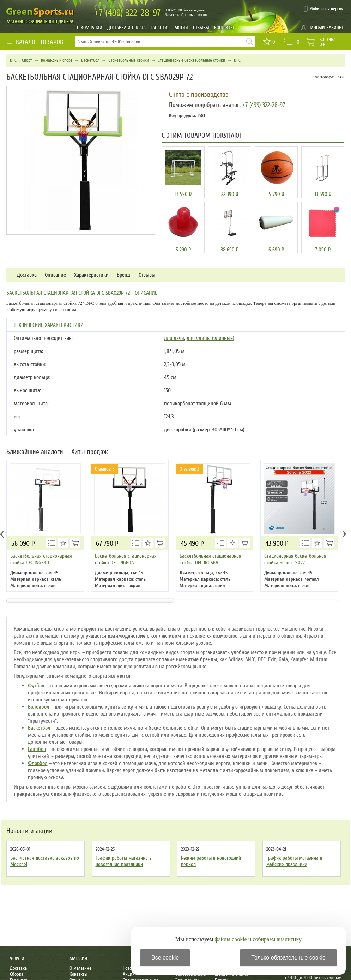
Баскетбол (90, 60)
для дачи (174, 338)
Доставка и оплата (126, 28)
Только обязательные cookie (288, 958)
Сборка (17, 974)
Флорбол (38, 763)
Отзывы (201, 28)
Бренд (123, 275)
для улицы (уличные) (210, 338)
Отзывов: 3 (105, 469)
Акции (181, 28)
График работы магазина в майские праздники (294, 861)
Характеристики (91, 275)
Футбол (36, 686)
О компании (90, 28)
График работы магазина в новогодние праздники (124, 861)
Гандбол (37, 749)
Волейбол (39, 707)
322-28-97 (128, 13)
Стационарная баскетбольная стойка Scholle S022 (295, 559)
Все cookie (165, 958)
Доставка (27, 275)
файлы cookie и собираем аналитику (258, 939)
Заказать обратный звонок (187, 14)
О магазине (80, 968)
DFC (13, 60)
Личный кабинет (326, 28)
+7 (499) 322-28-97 (264, 105)
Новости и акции (29, 831)
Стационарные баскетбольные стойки (191, 60)
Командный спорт (57, 60)
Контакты (224, 28)
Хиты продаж (90, 452)
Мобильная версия (326, 9)
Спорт (27, 60)
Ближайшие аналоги (35, 452)
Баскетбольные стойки (129, 60)
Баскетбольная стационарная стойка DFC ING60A (126, 559)
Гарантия (160, 28)
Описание (55, 275)
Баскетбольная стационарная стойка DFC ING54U (41, 559)
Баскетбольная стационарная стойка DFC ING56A (210, 559)
